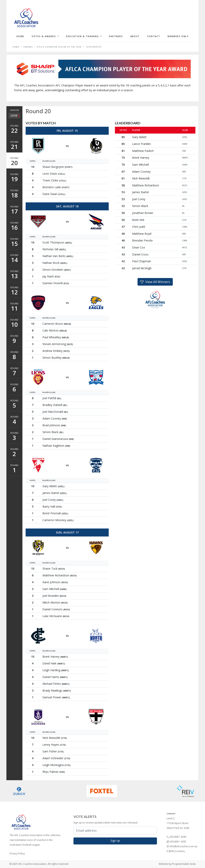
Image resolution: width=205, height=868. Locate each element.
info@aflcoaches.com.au (183, 846)
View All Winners (155, 282)
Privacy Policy (17, 854)
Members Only (178, 36)
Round (14, 129)
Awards (28, 47)
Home (20, 36)
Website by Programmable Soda (177, 864)
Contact (154, 36)
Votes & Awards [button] (44, 36)
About (135, 36)
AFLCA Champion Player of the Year (59, 47)
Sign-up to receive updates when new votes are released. (106, 823)
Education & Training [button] (83, 36)
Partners (116, 36)
